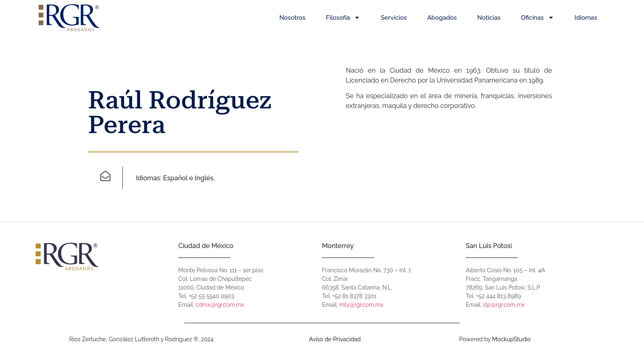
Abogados (442, 18)
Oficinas (538, 17)
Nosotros (292, 18)
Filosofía (343, 17)
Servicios (394, 18)
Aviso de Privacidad (335, 339)
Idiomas (586, 18)
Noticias (489, 18)
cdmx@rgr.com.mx (220, 305)
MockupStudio (511, 339)
